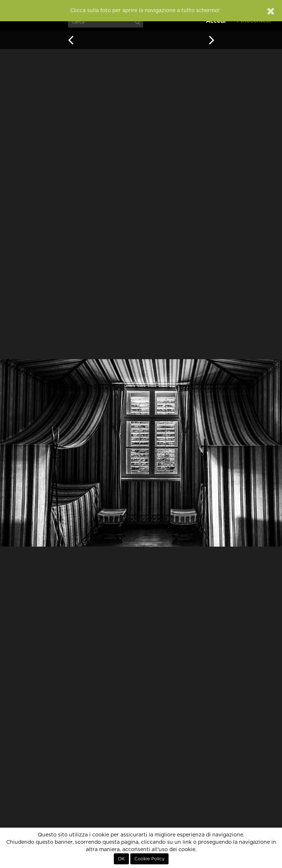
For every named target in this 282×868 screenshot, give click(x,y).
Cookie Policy (149, 859)
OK (121, 859)
